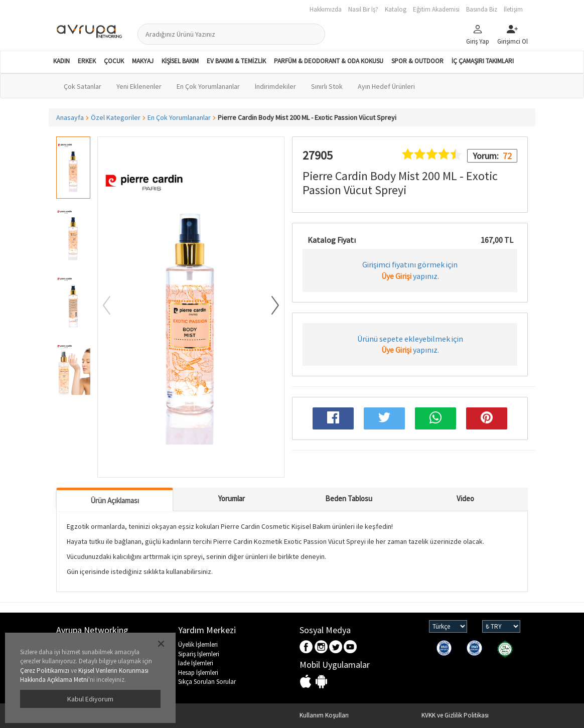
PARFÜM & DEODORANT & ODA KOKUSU (329, 61)
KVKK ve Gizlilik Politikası (455, 715)
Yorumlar (232, 498)
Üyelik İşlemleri (198, 644)
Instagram (321, 647)
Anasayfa (70, 117)
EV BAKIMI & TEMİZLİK (236, 61)
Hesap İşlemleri (198, 673)
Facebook (307, 647)
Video (465, 498)
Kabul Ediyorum (90, 699)
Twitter (336, 647)
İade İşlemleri (196, 663)
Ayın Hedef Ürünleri (386, 86)
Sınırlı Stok (327, 86)
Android (321, 682)
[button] (269, 306)
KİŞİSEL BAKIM (180, 61)
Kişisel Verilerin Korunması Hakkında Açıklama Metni (84, 675)
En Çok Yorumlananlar (208, 86)
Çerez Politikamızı (45, 671)
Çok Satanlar (83, 86)
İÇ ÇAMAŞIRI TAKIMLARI (483, 61)
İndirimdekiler (275, 86)
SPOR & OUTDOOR (417, 61)
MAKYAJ (143, 61)
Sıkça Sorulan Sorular (207, 682)
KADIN (61, 61)
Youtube (350, 647)
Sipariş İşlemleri (199, 654)
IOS (307, 682)
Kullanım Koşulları (324, 715)
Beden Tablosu (349, 498)
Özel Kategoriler (116, 117)
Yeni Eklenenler (139, 86)
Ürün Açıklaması (115, 500)
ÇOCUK (114, 61)
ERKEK (87, 61)
